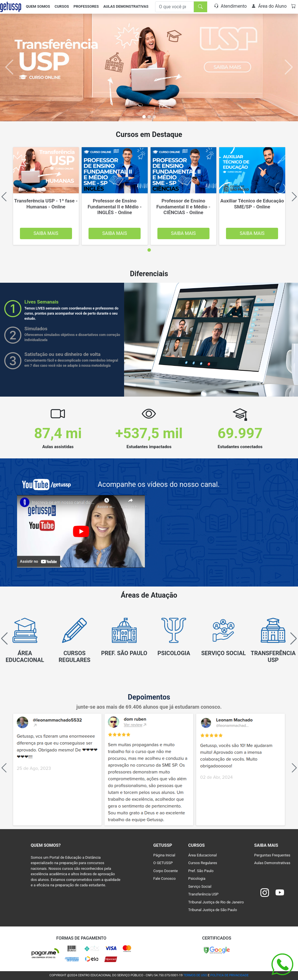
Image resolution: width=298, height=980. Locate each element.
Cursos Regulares (203, 863)
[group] (25, 642)
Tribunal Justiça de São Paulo (212, 910)
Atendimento (230, 6)
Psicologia (197, 878)
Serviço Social (200, 886)
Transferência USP (203, 894)
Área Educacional (202, 855)
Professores (86, 6)
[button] (291, 639)
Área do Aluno (269, 6)
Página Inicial (164, 855)
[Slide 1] (149, 117)
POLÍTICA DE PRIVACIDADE (229, 975)
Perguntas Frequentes (272, 855)
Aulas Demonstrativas (126, 6)
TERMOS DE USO (195, 975)
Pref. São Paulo (201, 871)
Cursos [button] (62, 6)
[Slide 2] (154, 117)
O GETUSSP (163, 863)
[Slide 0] (144, 117)
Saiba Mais (46, 233)
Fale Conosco (165, 878)
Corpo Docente (166, 871)
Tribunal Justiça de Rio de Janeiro (216, 902)
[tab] (149, 250)
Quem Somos (38, 6)
